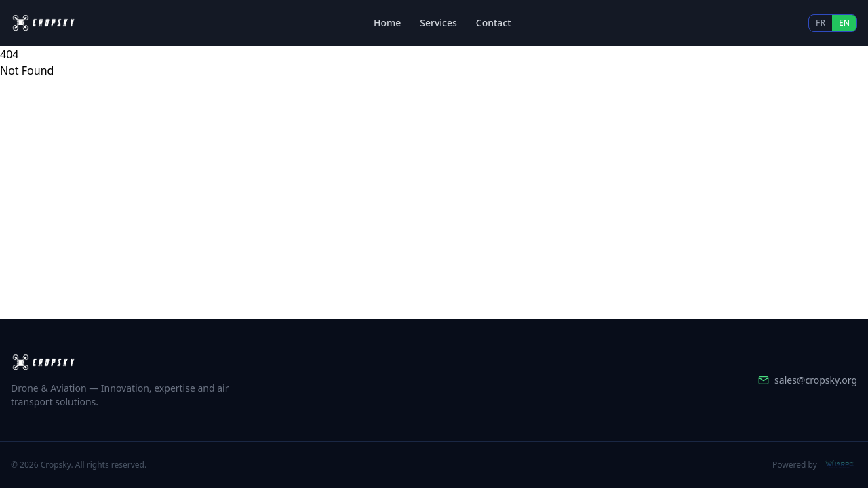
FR (821, 23)
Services (438, 23)
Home (387, 23)
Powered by (815, 465)
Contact (494, 23)
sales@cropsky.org (808, 380)
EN (844, 23)
